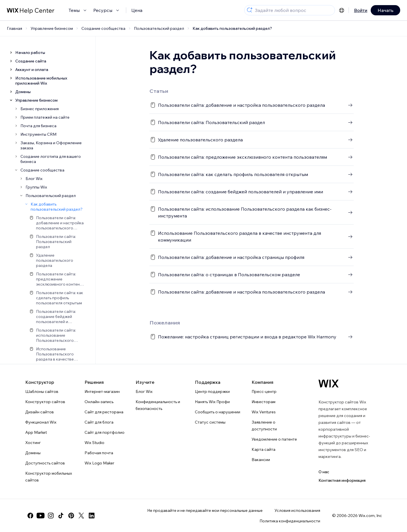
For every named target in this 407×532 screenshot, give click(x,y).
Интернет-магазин (102, 391)
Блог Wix (144, 391)
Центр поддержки (212, 391)
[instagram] (51, 516)
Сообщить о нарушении (218, 412)
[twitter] (81, 516)
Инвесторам (263, 402)
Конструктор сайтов (45, 402)
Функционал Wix (41, 422)
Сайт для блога (99, 422)
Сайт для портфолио (105, 432)
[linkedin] (92, 516)
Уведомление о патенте (274, 439)
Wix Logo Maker (99, 463)
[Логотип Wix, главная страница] (329, 384)
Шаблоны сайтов (42, 391)
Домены (33, 453)
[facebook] (30, 516)
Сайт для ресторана (104, 412)
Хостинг (33, 443)
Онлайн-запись (99, 402)
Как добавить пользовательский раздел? (232, 28)
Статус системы (210, 422)
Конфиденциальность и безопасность (158, 405)
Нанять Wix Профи (212, 402)
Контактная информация (342, 480)
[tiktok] (61, 516)
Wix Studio (94, 443)
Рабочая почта (99, 453)
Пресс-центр (264, 391)
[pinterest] (71, 516)
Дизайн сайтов (40, 412)
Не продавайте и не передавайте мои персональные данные (205, 510)
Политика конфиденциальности (290, 521)
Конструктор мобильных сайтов (49, 477)
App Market (36, 432)
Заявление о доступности (264, 426)
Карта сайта (263, 449)
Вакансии (261, 460)
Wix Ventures (264, 412)
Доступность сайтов (45, 463)
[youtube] (41, 516)
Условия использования (297, 510)
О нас (324, 472)
